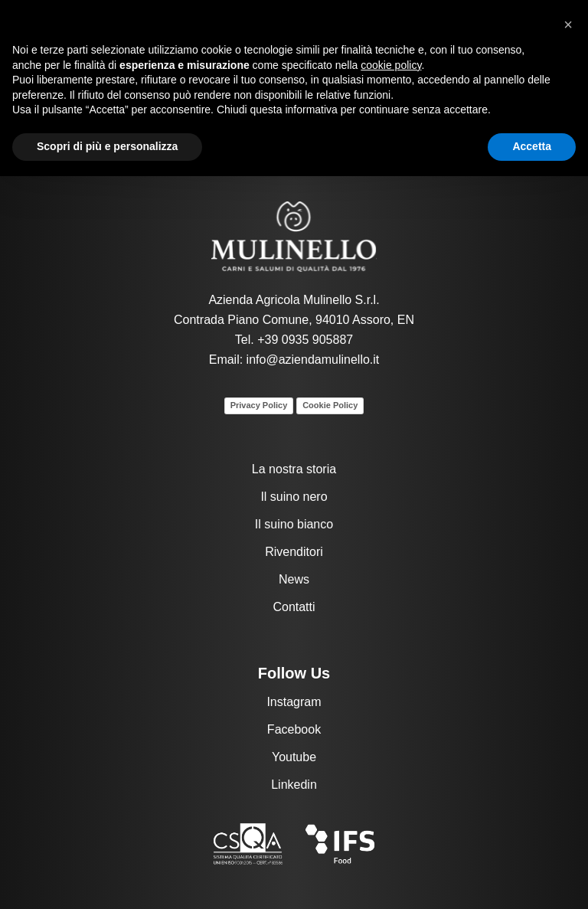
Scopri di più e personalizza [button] (107, 146)
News (294, 579)
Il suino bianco (294, 524)
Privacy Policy (259, 405)
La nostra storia (294, 469)
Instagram (294, 702)
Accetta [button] (532, 146)
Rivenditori (294, 552)
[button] (568, 25)
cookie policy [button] (391, 65)
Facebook (294, 729)
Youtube (294, 757)
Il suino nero (294, 497)
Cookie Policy (330, 405)
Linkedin (294, 785)
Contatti (294, 607)
